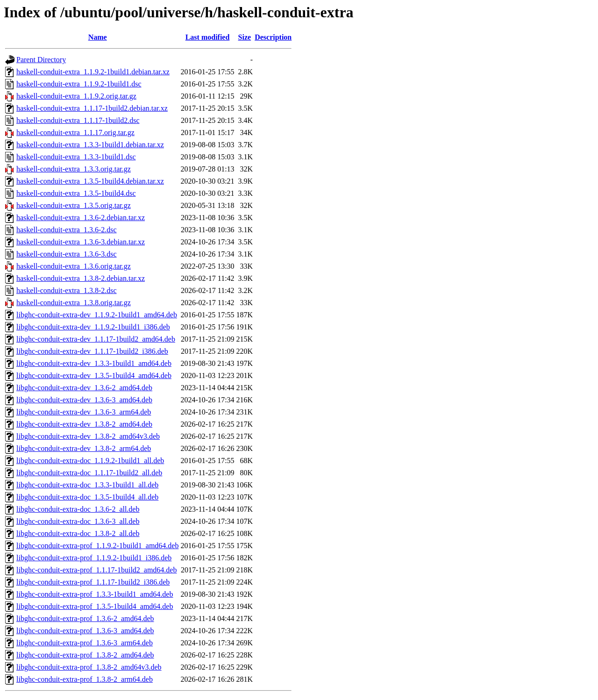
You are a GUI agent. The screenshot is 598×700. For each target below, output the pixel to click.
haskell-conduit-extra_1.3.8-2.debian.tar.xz (81, 278)
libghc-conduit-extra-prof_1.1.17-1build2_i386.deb (93, 582)
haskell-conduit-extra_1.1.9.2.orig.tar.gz (76, 96)
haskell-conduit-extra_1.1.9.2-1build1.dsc (79, 84)
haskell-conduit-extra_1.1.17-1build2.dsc (78, 120)
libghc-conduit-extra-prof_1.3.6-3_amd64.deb (85, 631)
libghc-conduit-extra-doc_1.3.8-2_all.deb (78, 533)
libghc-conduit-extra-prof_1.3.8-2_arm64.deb (85, 679)
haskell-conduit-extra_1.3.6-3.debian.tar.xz (81, 242)
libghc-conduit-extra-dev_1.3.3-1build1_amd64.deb (94, 363)
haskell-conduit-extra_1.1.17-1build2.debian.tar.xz (92, 108)
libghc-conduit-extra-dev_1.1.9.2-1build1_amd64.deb (97, 315)
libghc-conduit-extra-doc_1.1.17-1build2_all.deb (89, 473)
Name (98, 37)
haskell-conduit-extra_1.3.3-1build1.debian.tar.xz (90, 145)
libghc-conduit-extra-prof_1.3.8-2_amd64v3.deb (89, 667)
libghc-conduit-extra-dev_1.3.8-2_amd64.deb (84, 424)
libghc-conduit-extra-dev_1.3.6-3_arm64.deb (84, 412)
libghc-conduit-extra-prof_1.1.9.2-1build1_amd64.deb (97, 546)
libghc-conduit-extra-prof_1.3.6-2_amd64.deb (85, 618)
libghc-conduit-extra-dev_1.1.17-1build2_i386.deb (92, 351)
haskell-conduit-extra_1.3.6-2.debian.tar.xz (81, 218)
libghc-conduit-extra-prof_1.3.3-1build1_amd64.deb (95, 594)
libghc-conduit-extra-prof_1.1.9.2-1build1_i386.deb (94, 558)
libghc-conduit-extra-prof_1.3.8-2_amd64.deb (85, 655)
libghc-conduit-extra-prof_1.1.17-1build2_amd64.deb (96, 570)
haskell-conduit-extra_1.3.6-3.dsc (67, 254)
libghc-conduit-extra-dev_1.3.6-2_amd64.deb (84, 388)
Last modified (208, 37)
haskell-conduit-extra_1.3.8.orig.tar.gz (74, 303)
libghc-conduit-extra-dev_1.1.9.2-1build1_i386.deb (93, 327)
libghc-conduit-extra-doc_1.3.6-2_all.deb (78, 509)
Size (245, 37)
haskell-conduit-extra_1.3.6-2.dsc (67, 230)
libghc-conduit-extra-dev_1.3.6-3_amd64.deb (84, 400)
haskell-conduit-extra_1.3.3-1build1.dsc (76, 157)
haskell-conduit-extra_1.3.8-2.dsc (67, 290)
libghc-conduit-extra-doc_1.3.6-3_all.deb (78, 521)
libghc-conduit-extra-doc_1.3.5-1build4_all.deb (87, 497)
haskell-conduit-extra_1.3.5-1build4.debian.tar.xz (90, 181)
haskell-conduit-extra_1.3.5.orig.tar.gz (74, 205)
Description (273, 37)
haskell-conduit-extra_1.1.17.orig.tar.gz (75, 132)
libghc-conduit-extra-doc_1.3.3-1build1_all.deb (87, 485)
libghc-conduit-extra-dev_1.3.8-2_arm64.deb (84, 448)
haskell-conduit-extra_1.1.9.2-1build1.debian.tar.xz (93, 72)
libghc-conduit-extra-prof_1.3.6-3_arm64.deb (85, 643)
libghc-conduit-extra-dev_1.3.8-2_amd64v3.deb (88, 436)
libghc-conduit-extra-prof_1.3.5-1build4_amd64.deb (95, 606)
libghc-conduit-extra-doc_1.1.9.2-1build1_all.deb (90, 461)
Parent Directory (41, 60)
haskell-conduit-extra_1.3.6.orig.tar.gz (74, 266)
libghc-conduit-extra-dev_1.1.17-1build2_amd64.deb (96, 339)
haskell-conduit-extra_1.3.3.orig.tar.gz (74, 169)
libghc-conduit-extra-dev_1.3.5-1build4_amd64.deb (94, 375)
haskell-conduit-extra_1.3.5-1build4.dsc (76, 193)
